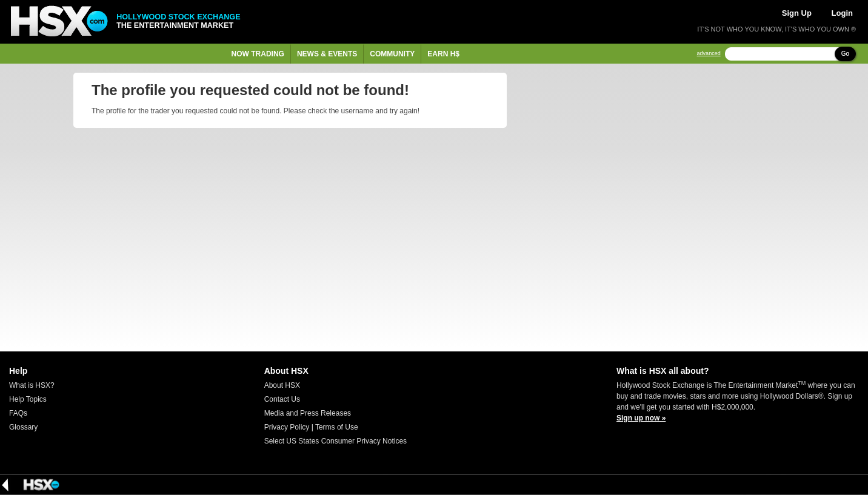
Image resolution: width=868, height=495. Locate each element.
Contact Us (282, 399)
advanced (709, 54)
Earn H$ (443, 54)
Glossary (23, 427)
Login (842, 13)
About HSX (282, 385)
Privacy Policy (287, 427)
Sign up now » (641, 418)
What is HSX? (32, 385)
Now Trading (258, 54)
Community (392, 54)
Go (845, 54)
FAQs (18, 413)
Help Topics (28, 399)
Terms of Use (337, 427)
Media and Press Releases (308, 413)
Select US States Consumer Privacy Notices (336, 441)
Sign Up (797, 13)
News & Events (327, 54)
